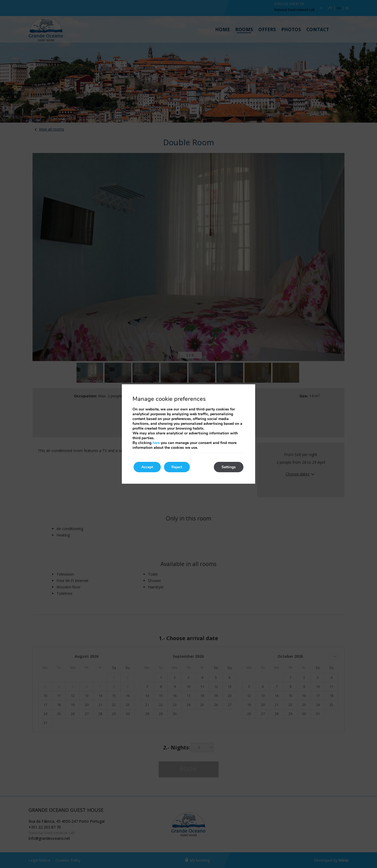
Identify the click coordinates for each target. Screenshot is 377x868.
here (156, 443)
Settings (228, 467)
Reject (178, 467)
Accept (147, 467)
